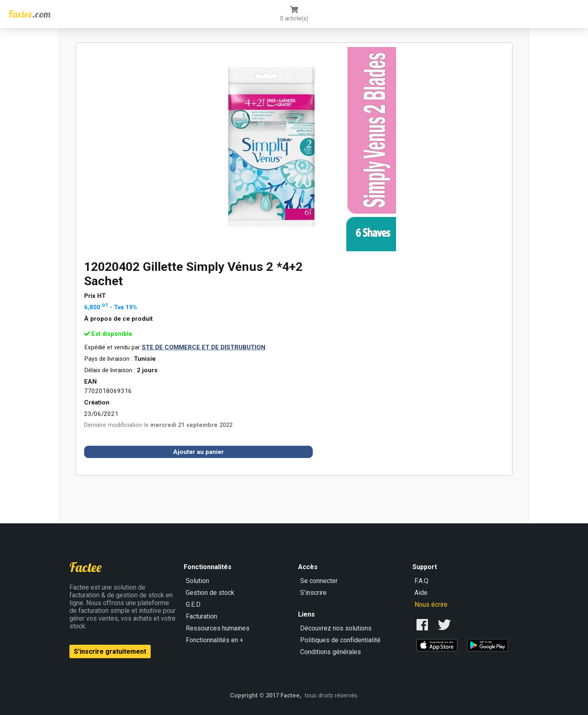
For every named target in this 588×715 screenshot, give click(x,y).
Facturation (202, 616)
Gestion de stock (210, 593)
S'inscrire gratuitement (110, 651)
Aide (421, 593)
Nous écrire (431, 604)
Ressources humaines (218, 628)
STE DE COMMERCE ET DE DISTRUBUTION (204, 347)
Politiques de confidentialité (340, 640)
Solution (197, 581)
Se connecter (319, 581)
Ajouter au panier (198, 452)
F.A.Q (421, 581)
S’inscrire (313, 593)
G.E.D (193, 604)
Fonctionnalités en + (215, 640)
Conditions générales (331, 652)
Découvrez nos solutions (336, 628)
